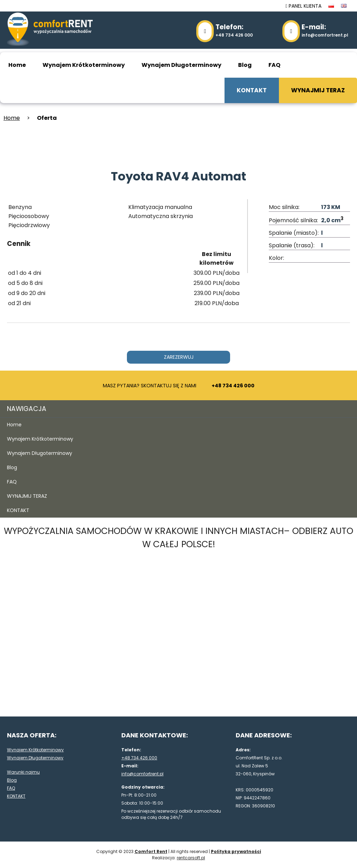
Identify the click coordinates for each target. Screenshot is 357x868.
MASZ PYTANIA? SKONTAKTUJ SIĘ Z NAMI (179, 386)
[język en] (344, 6)
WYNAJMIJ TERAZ (318, 90)
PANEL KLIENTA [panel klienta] (303, 6)
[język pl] (331, 6)
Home (17, 65)
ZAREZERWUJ (179, 357)
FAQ (274, 65)
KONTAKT (252, 90)
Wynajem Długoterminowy (181, 65)
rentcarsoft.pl (191, 858)
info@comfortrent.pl (325, 30)
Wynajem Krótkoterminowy (84, 65)
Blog (245, 65)
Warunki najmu (23, 772)
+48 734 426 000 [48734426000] (234, 30)
